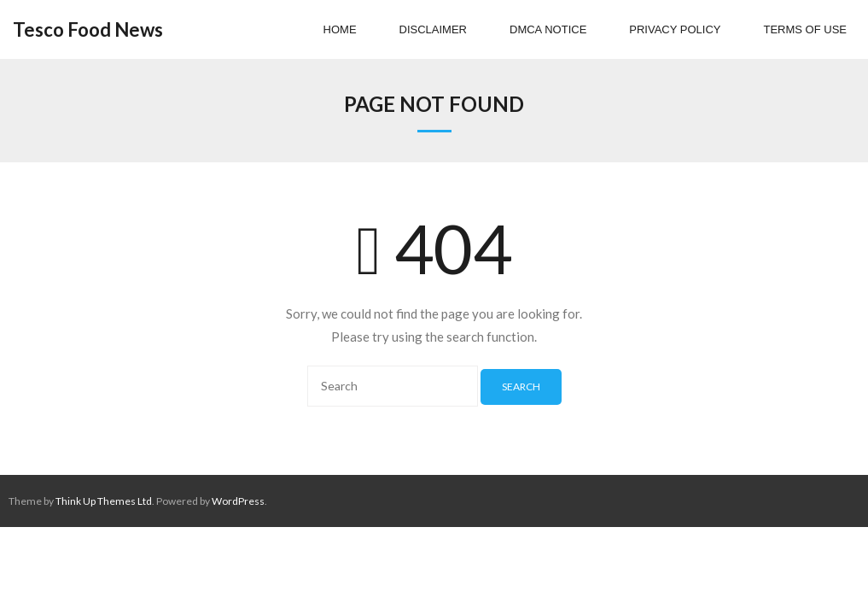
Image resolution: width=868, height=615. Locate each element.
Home (340, 29)
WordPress (238, 501)
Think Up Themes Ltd (104, 501)
